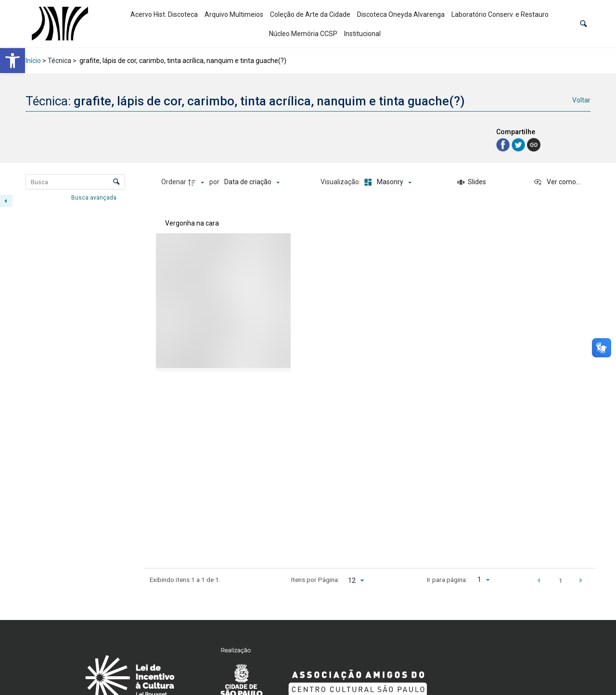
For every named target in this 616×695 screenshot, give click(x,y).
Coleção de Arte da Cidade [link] (310, 14)
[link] (13, 61)
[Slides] (472, 182)
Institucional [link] (362, 34)
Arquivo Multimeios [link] (234, 14)
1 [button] (561, 581)
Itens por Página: (315, 580)
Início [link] (33, 61)
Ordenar (174, 182)
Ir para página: (447, 580)
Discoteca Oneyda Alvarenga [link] (401, 14)
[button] (584, 24)
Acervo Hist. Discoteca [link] (164, 14)
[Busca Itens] (75, 182)
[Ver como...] (557, 182)
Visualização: (341, 182)
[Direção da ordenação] (197, 182)
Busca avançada (95, 197)
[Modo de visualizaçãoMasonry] (386, 182)
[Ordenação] (252, 182)
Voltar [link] (581, 100)
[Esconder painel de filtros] (6, 201)
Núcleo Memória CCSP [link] (303, 34)
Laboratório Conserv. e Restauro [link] (500, 14)
